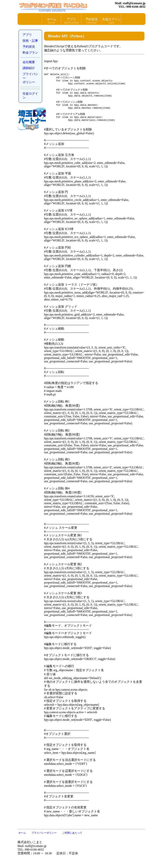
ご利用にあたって (72, 841)
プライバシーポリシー (30, 78)
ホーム (52, 19)
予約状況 (92, 19)
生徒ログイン (111, 19)
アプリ (71, 19)
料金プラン (30, 53)
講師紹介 (29, 68)
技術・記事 (30, 41)
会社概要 (29, 62)
